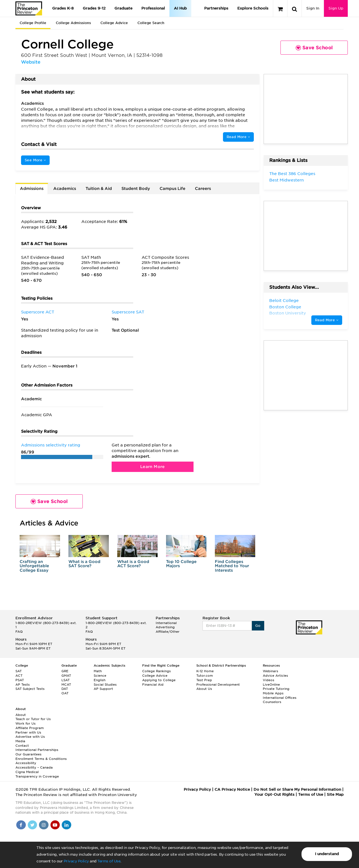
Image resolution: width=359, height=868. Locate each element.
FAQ (19, 632)
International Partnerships (37, 750)
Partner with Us (28, 732)
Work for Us (26, 723)
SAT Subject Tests (30, 689)
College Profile (33, 23)
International (166, 623)
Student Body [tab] (136, 189)
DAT (65, 689)
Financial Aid (153, 685)
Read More (238, 137)
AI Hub (180, 8)
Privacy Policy (76, 861)
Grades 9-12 (94, 8)
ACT (19, 676)
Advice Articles (275, 676)
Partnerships (216, 8)
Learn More (153, 467)
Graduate (123, 8)
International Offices (280, 698)
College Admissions (73, 23)
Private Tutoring (276, 689)
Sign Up (336, 8)
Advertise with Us (30, 737)
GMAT (66, 676)
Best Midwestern (286, 180)
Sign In (313, 8)
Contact (22, 746)
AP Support (103, 689)
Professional (153, 8)
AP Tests (23, 685)
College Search (151, 23)
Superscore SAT (128, 312)
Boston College (285, 307)
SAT (19, 671)
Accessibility (26, 763)
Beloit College (284, 301)
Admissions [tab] (32, 189)
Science (100, 676)
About (21, 715)
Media (20, 741)
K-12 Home (205, 671)
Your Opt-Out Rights (274, 794)
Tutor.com (205, 676)
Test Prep (204, 680)
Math (98, 671)
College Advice (114, 23)
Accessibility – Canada (34, 767)
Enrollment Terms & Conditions (41, 759)
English (100, 680)
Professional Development (218, 685)
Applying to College (159, 680)
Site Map (335, 794)
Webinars (271, 671)
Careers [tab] (203, 189)
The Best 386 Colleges (292, 174)
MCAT (66, 685)
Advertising (165, 627)
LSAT (65, 680)
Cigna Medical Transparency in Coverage (37, 774)
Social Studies (105, 685)
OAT (65, 693)
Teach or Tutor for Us (33, 719)
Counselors (272, 702)
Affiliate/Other (168, 632)
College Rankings (157, 671)
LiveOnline (271, 685)
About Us (204, 689)
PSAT (20, 680)
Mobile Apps (273, 693)
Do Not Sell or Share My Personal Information (297, 789)
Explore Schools (253, 8)
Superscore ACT (38, 312)
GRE (65, 671)
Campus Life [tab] (172, 189)
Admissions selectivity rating (51, 445)
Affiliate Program (30, 728)
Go (258, 626)
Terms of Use (109, 861)
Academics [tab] (65, 189)
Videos (269, 680)
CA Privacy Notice (232, 789)
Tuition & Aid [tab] (99, 189)
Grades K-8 (63, 8)
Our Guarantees (28, 754)
